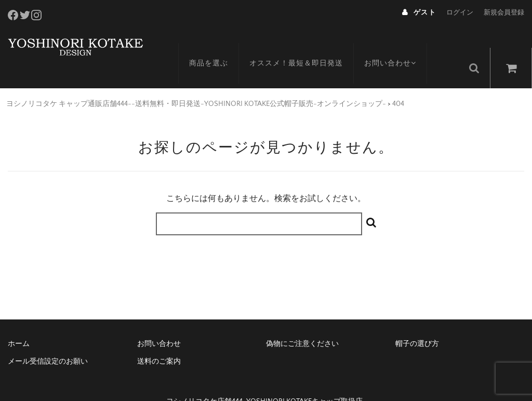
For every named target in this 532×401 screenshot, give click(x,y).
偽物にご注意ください (302, 322)
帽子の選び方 (417, 322)
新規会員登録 (504, 12)
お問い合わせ (402, 45)
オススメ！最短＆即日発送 (307, 45)
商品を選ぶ (219, 45)
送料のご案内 (159, 340)
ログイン (460, 12)
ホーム (19, 322)
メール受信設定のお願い (48, 340)
